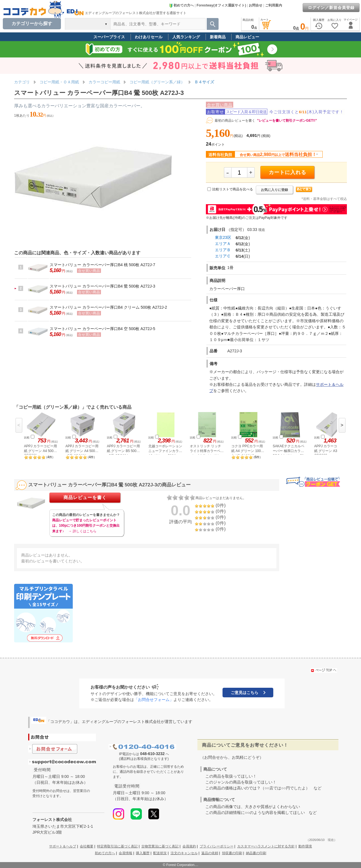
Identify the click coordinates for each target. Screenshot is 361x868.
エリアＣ (223, 256)
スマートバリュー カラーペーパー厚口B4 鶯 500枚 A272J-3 (102, 286)
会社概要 (87, 846)
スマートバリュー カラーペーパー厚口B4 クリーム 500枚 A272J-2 (108, 307)
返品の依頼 (210, 853)
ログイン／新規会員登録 (331, 8)
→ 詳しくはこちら (82, 531)
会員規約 (189, 846)
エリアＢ (223, 250)
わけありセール (149, 37)
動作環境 (305, 846)
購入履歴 (143, 853)
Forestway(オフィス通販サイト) (221, 5)
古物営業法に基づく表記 (160, 846)
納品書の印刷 (256, 853)
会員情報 (126, 853)
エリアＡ (223, 244)
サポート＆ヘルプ (63, 846)
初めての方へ (181, 5)
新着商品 (218, 37)
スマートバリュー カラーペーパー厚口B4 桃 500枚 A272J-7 (102, 265)
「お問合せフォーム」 (154, 700)
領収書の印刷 (232, 853)
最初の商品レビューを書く (235, 121)
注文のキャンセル (184, 853)
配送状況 (160, 853)
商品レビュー (247, 37)
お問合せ (256, 5)
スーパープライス (109, 37)
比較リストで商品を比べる (233, 189)
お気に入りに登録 (274, 190)
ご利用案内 (274, 5)
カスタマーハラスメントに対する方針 (266, 846)
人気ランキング (186, 37)
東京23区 (223, 237)
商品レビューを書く (85, 498)
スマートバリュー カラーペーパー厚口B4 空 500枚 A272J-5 (102, 329)
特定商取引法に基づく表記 (117, 846)
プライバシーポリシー (217, 846)
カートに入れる (288, 172)
